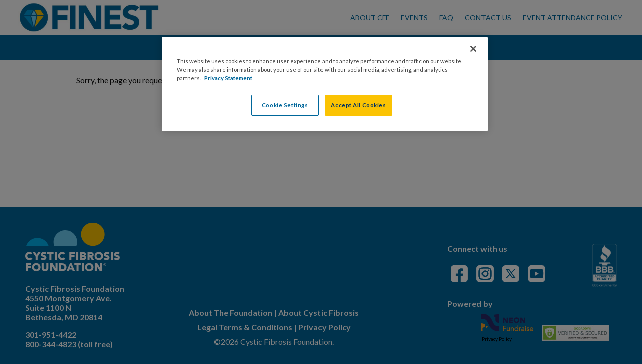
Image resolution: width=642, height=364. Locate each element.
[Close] (473, 49)
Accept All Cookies (358, 105)
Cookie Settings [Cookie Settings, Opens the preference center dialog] (285, 105)
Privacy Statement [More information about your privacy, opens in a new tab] (228, 78)
